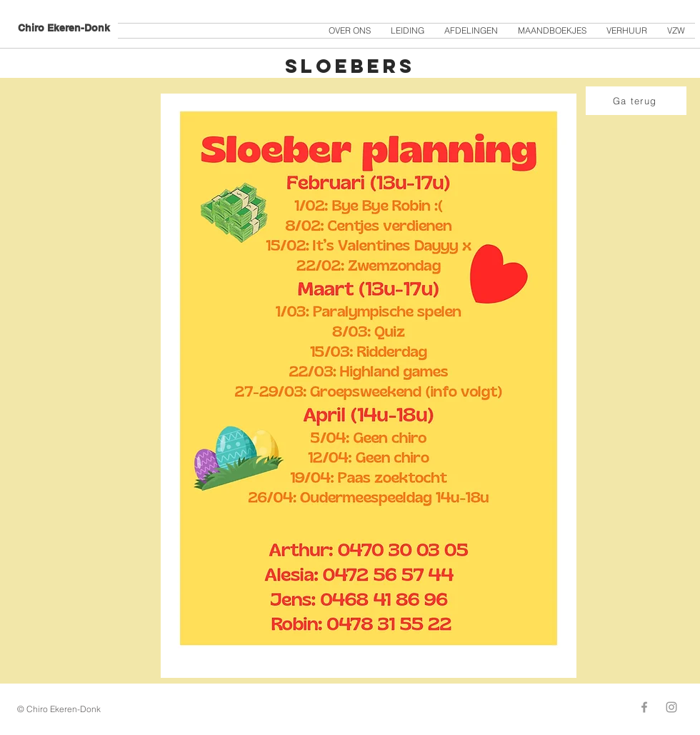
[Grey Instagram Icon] (671, 707)
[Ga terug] (636, 101)
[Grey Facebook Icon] (644, 707)
